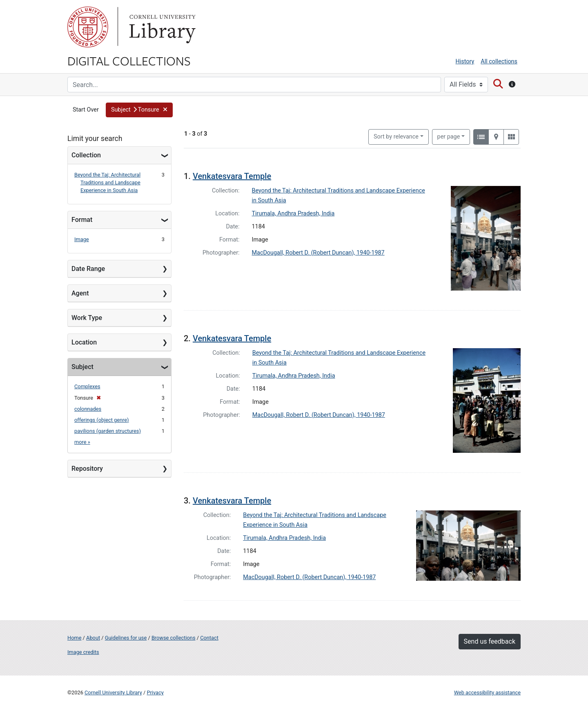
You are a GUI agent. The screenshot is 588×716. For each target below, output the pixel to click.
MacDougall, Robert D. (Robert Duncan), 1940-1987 (318, 253)
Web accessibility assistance (487, 693)
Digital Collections (129, 60)
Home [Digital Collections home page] (74, 638)
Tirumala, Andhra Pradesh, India (293, 214)
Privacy (155, 693)
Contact (209, 638)
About (93, 638)
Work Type (87, 318)
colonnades (88, 409)
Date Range (88, 269)
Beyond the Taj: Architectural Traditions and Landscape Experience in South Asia (107, 182)
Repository (87, 469)
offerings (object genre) (102, 420)
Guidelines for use (126, 638)
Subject (82, 367)
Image (82, 239)
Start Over (86, 110)
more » (82, 442)
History (465, 62)
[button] (139, 110)
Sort (396, 137)
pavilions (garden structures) (108, 431)
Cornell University (88, 27)
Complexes (87, 386)
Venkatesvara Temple (232, 176)
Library (161, 27)
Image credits (83, 652)
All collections (499, 62)
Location (84, 342)
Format (82, 220)
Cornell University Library (113, 693)
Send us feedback (490, 641)
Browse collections (174, 638)
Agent (80, 293)
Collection (86, 155)
